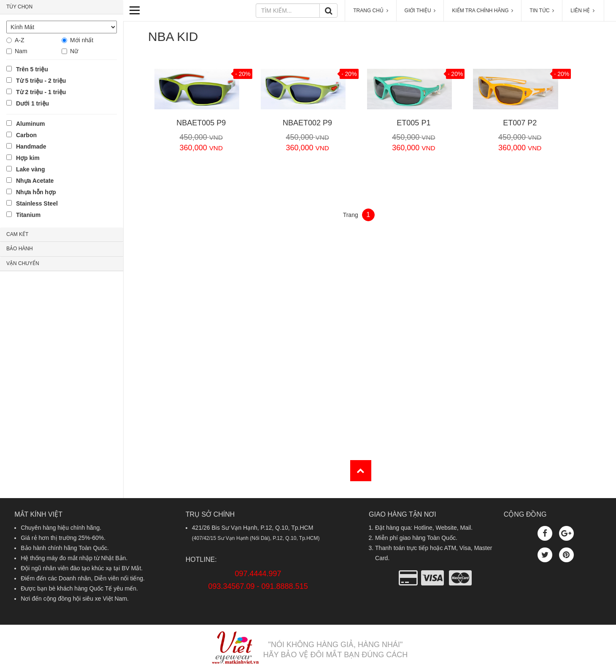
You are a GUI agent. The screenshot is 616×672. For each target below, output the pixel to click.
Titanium (28, 215)
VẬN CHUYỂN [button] (23, 263)
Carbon (26, 135)
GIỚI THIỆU (420, 11)
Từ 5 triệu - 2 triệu (41, 81)
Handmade (31, 146)
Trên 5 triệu (32, 69)
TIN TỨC (542, 11)
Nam (21, 51)
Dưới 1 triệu (32, 103)
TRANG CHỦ (370, 11)
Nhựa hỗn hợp (36, 192)
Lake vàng (30, 169)
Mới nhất (82, 40)
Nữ (74, 51)
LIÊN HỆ (583, 11)
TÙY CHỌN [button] (19, 7)
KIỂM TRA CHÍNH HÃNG (482, 11)
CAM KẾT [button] (17, 234)
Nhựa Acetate (35, 181)
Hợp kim (28, 158)
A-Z (20, 40)
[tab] (62, 7)
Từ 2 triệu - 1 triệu (41, 92)
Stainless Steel (37, 203)
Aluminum (30, 124)
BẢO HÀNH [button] (20, 249)
